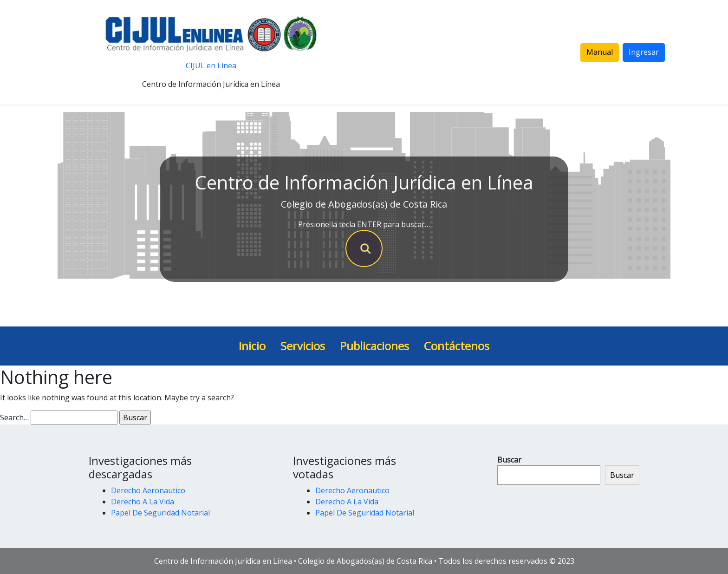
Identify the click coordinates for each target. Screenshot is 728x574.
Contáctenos (457, 346)
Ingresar (644, 52)
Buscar (509, 460)
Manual (600, 52)
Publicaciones (374, 346)
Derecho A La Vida (143, 502)
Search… (14, 417)
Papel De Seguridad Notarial (160, 513)
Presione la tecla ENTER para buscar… (364, 224)
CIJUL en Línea (211, 65)
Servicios (303, 346)
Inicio (252, 346)
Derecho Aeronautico (148, 490)
